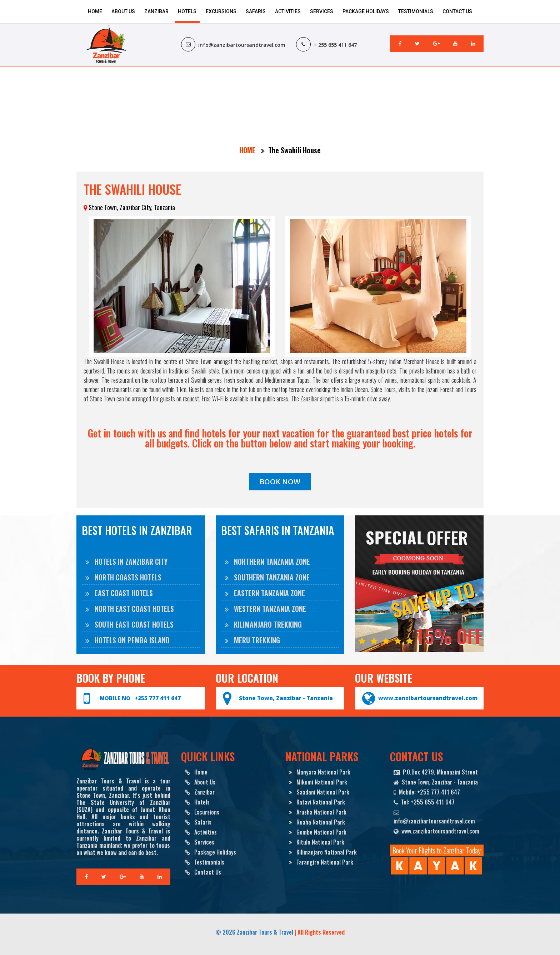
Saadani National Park (319, 792)
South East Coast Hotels (129, 624)
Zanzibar (156, 11)
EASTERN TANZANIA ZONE (265, 593)
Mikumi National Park (318, 782)
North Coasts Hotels (123, 577)
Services (322, 11)
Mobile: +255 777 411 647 (427, 792)
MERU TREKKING (252, 640)
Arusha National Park (318, 812)
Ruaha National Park (317, 822)
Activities (288, 11)
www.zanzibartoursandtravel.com (428, 698)
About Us (123, 11)
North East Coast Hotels (130, 609)
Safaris (256, 11)
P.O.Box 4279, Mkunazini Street (436, 772)
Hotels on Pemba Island (127, 640)
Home (95, 11)
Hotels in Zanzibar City (126, 561)
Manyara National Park (320, 772)
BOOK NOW (280, 482)
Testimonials (416, 11)
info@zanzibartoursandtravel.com (434, 817)
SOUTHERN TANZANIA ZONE (267, 577)
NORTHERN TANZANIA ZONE (267, 561)
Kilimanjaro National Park (323, 852)
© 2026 (226, 932)
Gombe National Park (318, 832)
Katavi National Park (317, 802)
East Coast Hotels (119, 593)
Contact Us (457, 11)
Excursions (221, 11)
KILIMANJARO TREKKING (263, 624)
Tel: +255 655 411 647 (424, 802)
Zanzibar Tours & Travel (265, 932)
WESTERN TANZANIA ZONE (265, 609)
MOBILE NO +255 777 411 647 (140, 698)
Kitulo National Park (317, 842)
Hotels (187, 11)
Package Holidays (366, 11)
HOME (248, 150)
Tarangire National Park (321, 862)
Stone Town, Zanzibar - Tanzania (286, 698)
